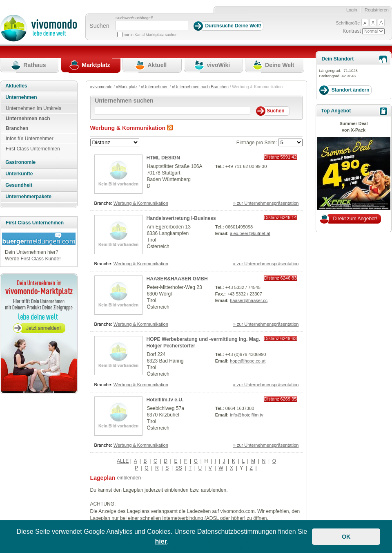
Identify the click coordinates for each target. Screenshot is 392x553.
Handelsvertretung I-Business (181, 218)
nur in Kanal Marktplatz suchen (151, 35)
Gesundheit (19, 185)
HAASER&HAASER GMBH (177, 279)
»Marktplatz (127, 87)
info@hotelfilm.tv (247, 415)
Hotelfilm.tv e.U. (165, 400)
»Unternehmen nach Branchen (200, 87)
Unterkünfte (19, 174)
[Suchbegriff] (152, 26)
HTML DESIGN (163, 158)
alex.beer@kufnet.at (250, 233)
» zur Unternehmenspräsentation (266, 203)
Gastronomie (20, 162)
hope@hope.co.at (248, 361)
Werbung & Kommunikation (141, 203)
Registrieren (377, 10)
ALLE (123, 461)
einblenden (129, 478)
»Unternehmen (155, 87)
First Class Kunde (40, 259)
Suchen (99, 26)
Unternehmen (21, 97)
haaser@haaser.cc (249, 300)
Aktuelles (16, 86)
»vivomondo (101, 87)
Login (352, 10)
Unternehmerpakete (28, 197)
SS (179, 468)
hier (161, 541)
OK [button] (346, 537)
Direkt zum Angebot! (355, 219)
